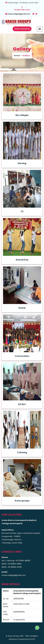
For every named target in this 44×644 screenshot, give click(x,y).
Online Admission (22, 29)
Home (17, 55)
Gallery (26, 55)
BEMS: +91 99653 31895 (12, 564)
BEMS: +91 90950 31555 (12, 567)
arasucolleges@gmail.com (19, 14)
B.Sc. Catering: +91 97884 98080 (16, 561)
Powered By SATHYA (27, 639)
